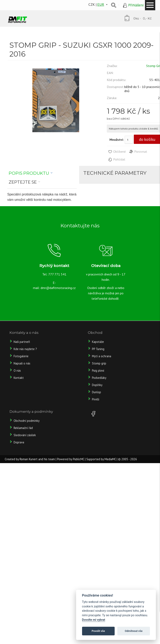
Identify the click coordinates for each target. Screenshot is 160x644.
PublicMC (79, 459)
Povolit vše (98, 631)
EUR (101, 4)
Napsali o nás (22, 363)
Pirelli (96, 399)
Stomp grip (99, 363)
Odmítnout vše (134, 631)
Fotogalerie (21, 356)
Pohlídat (117, 160)
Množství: (117, 140)
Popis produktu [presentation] (29, 173)
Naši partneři (22, 342)
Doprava (19, 442)
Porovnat (138, 152)
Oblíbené (117, 152)
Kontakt (19, 378)
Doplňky (97, 385)
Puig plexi (98, 371)
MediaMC (110, 459)
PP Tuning (98, 349)
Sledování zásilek (25, 435)
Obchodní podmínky (27, 421)
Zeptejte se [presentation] (23, 182)
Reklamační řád (23, 428)
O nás (17, 371)
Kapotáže (98, 342)
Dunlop (96, 392)
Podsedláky (99, 378)
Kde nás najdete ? (25, 349)
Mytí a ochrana (102, 356)
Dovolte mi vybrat (94, 620)
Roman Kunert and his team (37, 459)
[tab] (31, 173)
